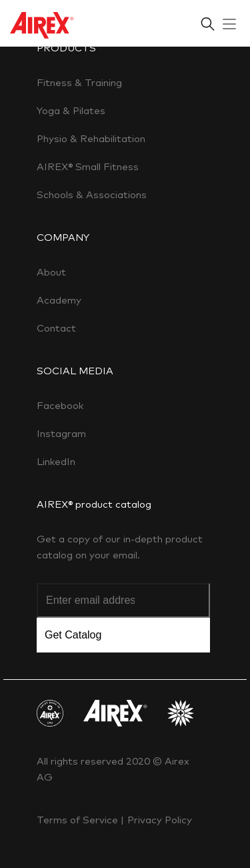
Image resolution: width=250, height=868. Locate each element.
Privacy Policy (160, 820)
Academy (59, 300)
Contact (56, 328)
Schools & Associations (92, 194)
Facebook (60, 405)
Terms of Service (79, 820)
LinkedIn (56, 461)
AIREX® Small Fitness (88, 166)
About (51, 272)
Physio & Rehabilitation (91, 138)
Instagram (61, 433)
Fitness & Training (79, 82)
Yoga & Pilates (71, 110)
